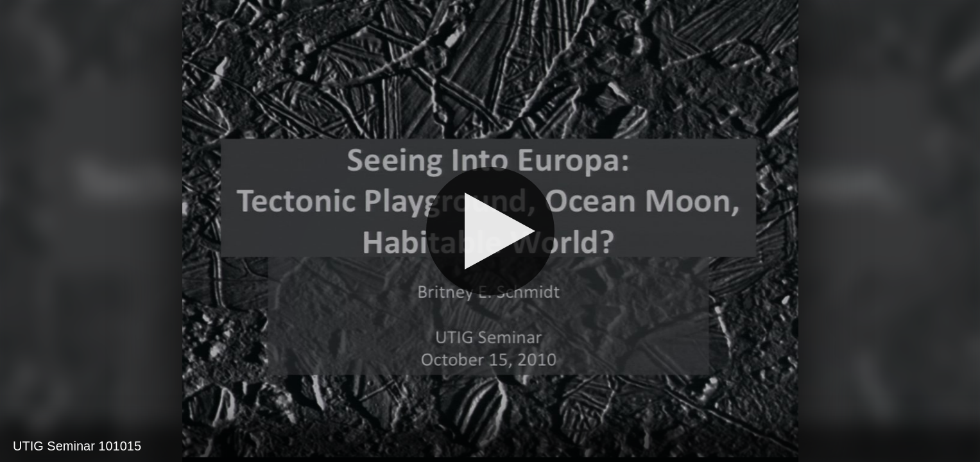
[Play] (490, 231)
